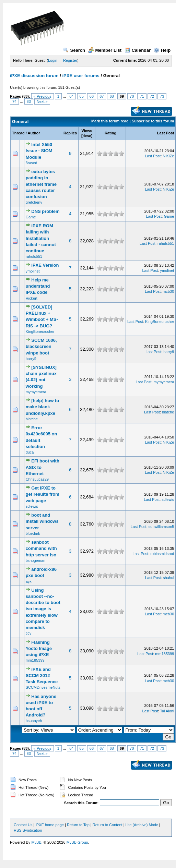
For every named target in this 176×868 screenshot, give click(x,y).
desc (87, 136)
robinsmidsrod (162, 554)
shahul (168, 578)
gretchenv (34, 202)
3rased (32, 163)
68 (112, 96)
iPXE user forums (81, 76)
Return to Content (108, 825)
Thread (18, 133)
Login (53, 60)
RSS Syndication (28, 830)
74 (14, 101)
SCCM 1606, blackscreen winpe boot (41, 346)
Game (31, 217)
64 (71, 96)
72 (152, 96)
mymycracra (36, 392)
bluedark (33, 533)
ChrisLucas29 (37, 479)
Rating (110, 133)
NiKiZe (168, 156)
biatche (32, 419)
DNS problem (45, 211)
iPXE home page (50, 825)
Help (162, 50)
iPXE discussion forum (34, 76)
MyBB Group (77, 842)
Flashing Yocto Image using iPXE (39, 648)
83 (29, 101)
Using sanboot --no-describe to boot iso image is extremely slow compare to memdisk (43, 609)
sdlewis (32, 506)
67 (102, 96)
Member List (105, 50)
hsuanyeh (34, 721)
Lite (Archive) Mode (142, 825)
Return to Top (78, 825)
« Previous (43, 96)
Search (74, 50)
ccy (29, 633)
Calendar (138, 50)
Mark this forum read (110, 121)
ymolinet (33, 271)
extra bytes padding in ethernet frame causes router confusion (41, 184)
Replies (70, 133)
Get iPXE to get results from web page (43, 494)
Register (70, 60)
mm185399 (35, 660)
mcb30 (168, 291)
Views (87, 131)
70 (132, 96)
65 (82, 96)
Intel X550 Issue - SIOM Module (39, 151)
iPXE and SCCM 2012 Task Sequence (42, 676)
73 (162, 96)
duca (30, 452)
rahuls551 (34, 256)
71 (142, 96)
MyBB (36, 842)
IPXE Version (45, 265)
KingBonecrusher (40, 331)
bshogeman (36, 560)
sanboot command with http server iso (41, 548)
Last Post (166, 133)
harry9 (31, 359)
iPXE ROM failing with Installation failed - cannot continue (41, 238)
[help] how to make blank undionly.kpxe (43, 407)
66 (92, 96)
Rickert (32, 298)
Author (34, 133)
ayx (29, 581)
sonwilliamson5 (161, 527)
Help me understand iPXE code (38, 286)
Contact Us (23, 825)
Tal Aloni (167, 711)
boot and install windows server (42, 521)
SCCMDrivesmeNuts (43, 687)
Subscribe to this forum (153, 121)
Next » (42, 101)
